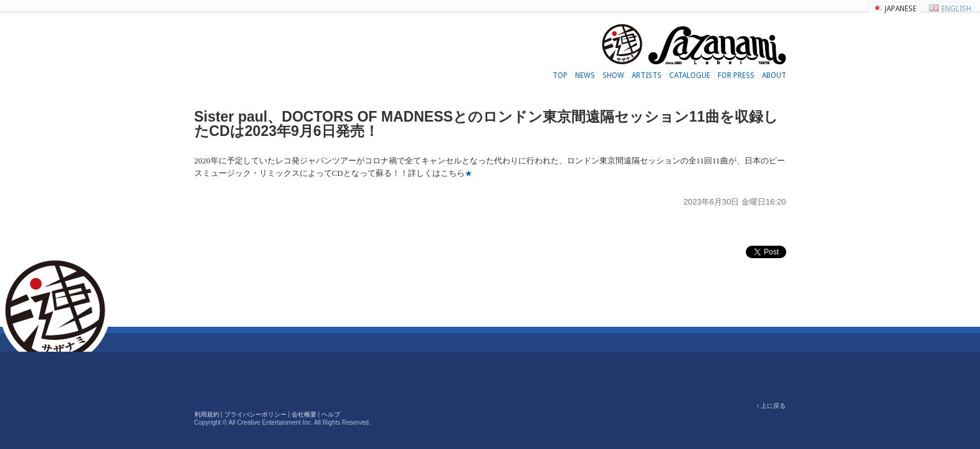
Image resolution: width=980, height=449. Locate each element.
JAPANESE (901, 9)
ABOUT (774, 75)
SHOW (613, 75)
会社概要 (304, 414)
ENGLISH (956, 9)
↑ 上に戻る (771, 406)
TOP (560, 75)
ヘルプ (331, 414)
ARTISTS (647, 75)
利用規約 (207, 414)
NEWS (585, 75)
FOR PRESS (736, 75)
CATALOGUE (690, 75)
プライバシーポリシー (255, 414)
